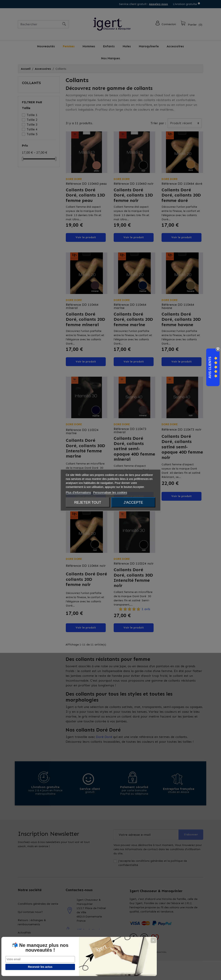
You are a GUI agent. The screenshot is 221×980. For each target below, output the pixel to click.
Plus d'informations (78, 492)
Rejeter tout (88, 502)
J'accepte (133, 502)
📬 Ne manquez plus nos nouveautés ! (22, 945)
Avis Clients (210, 367)
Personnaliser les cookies (110, 492)
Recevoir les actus (22, 967)
